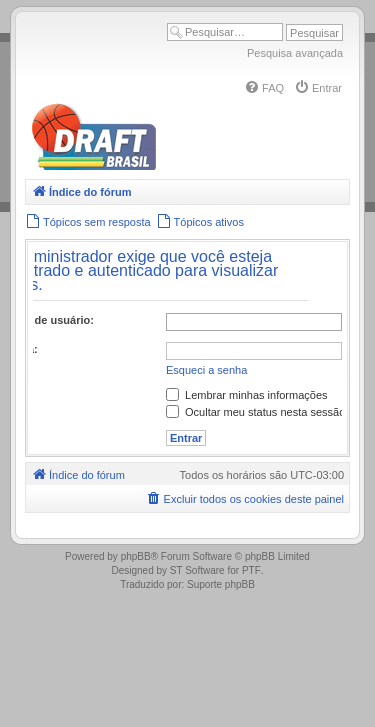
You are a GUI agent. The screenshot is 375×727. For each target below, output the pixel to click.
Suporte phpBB (221, 584)
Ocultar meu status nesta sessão (255, 412)
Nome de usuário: (47, 320)
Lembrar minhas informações (247, 395)
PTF (251, 570)
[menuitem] (264, 88)
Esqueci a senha (206, 370)
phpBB (136, 556)
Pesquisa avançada (295, 53)
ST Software (197, 570)
